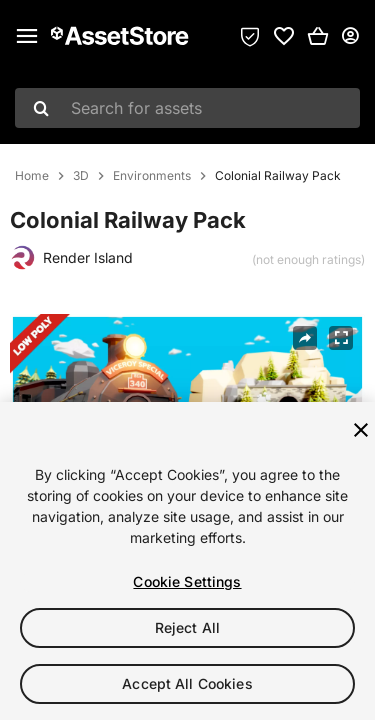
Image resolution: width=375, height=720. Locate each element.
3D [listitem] (81, 176)
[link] (284, 36)
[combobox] (187, 108)
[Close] (361, 431)
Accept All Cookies (187, 684)
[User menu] (350, 36)
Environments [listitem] (152, 176)
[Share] (305, 338)
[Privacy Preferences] (250, 36)
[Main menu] (27, 36)
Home (32, 176)
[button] (318, 36)
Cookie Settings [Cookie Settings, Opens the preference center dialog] (187, 582)
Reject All (187, 628)
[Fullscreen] (341, 338)
